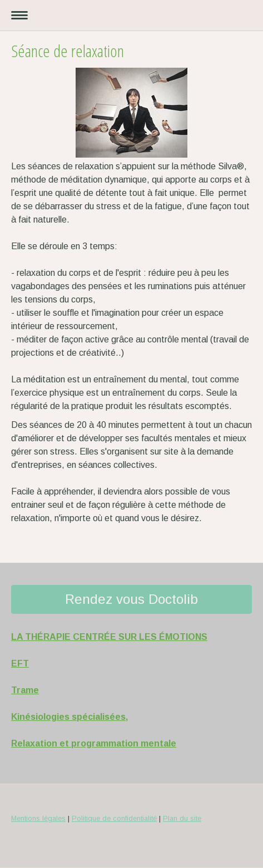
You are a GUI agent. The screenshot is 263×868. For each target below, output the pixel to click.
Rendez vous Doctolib (131, 599)
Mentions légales (38, 818)
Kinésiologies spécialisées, (70, 717)
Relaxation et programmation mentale (94, 743)
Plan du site (182, 818)
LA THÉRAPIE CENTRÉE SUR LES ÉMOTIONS (109, 637)
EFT (20, 663)
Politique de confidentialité (114, 818)
